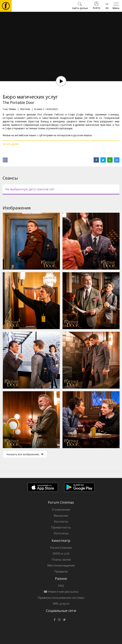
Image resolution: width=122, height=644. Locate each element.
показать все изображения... (25, 454)
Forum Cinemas (61, 548)
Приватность (61, 527)
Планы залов (61, 559)
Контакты (61, 521)
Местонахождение (61, 565)
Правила (61, 571)
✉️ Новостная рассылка (61, 592)
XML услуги (61, 603)
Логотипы (61, 533)
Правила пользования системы (61, 598)
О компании (61, 509)
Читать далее (11, 144)
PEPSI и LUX (61, 554)
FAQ (61, 586)
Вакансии (61, 516)
